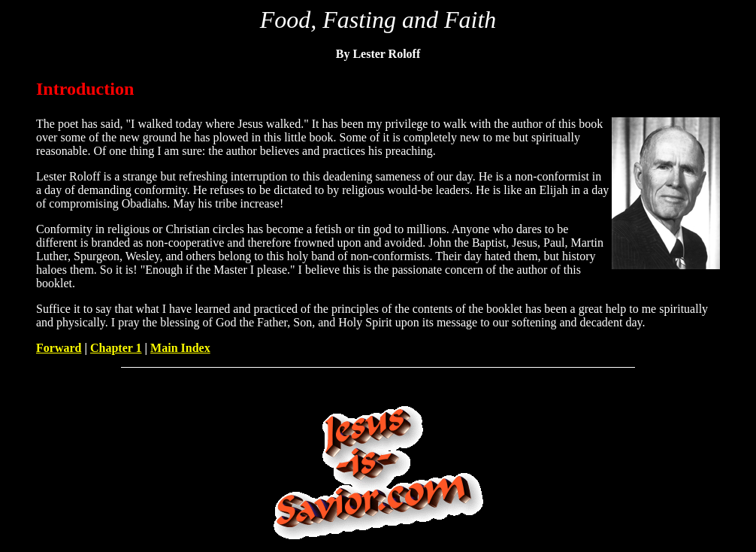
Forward (59, 348)
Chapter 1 (116, 348)
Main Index (180, 348)
